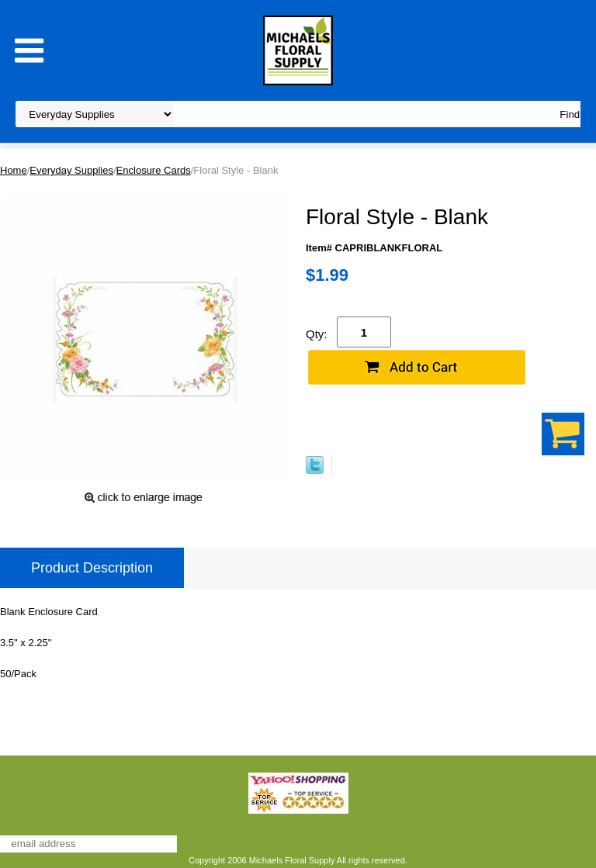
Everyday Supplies (71, 170)
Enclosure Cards (154, 170)
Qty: (317, 334)
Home (14, 170)
